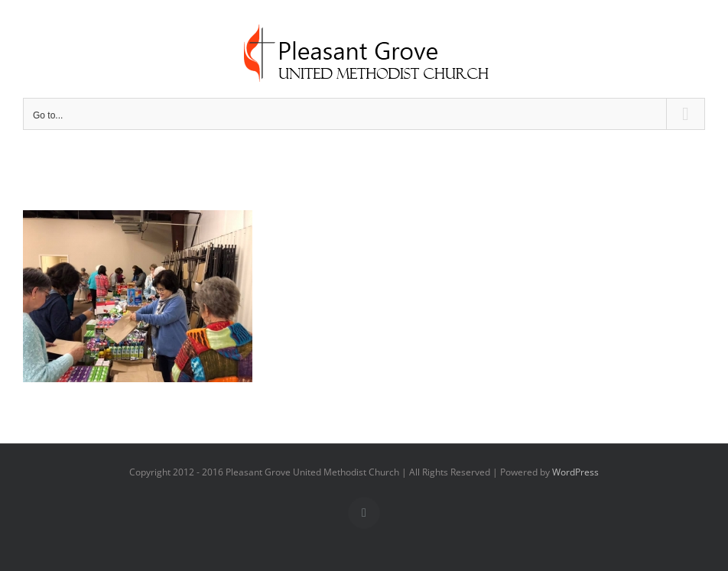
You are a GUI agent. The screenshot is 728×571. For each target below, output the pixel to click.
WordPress (575, 472)
